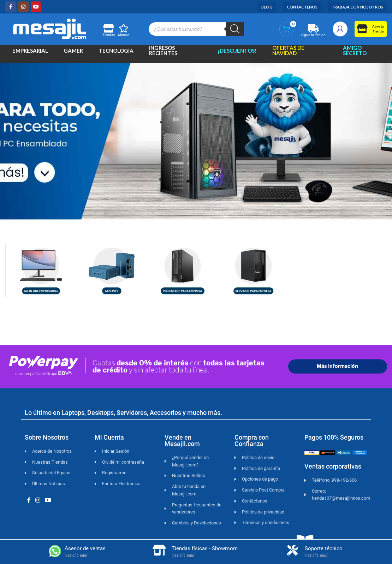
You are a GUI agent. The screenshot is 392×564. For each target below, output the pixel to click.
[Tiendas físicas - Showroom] (159, 550)
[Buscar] (235, 29)
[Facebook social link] (11, 7)
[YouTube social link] (36, 7)
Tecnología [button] (116, 53)
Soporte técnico (324, 548)
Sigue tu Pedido (313, 35)
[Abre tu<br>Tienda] (362, 29)
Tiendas (109, 35)
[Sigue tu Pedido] (313, 28)
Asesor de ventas (85, 548)
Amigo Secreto (355, 53)
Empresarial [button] (30, 53)
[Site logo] (49, 28)
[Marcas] (124, 28)
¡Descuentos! (237, 53)
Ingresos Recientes (163, 53)
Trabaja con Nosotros (357, 7)
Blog (267, 7)
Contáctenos (302, 7)
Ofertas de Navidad (288, 53)
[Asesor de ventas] (55, 551)
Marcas (124, 35)
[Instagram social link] (23, 7)
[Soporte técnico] (292, 550)
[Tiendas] (108, 28)
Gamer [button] (73, 53)
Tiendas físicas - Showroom (205, 548)
